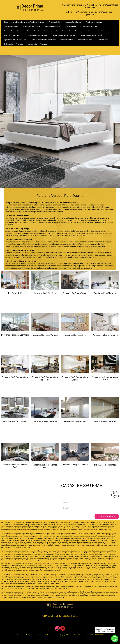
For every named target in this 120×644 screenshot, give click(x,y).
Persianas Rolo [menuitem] (54, 22)
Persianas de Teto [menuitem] (67, 40)
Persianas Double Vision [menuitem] (13, 31)
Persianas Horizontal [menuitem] (69, 31)
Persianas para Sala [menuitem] (11, 26)
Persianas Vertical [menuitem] (50, 31)
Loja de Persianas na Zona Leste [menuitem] (64, 35)
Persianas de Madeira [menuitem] (94, 22)
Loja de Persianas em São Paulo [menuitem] (94, 31)
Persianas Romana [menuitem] (71, 26)
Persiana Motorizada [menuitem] (52, 26)
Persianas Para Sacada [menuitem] (73, 22)
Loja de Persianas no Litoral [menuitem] (37, 35)
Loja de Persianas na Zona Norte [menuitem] (44, 40)
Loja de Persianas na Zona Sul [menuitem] (91, 35)
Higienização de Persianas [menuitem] (13, 44)
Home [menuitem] (6, 22)
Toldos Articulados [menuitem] (85, 40)
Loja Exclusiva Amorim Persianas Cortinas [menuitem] (28, 22)
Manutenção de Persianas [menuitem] (37, 44)
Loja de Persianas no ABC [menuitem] (13, 35)
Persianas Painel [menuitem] (33, 31)
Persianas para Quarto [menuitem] (31, 26)
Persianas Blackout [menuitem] (90, 26)
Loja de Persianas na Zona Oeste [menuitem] (15, 40)
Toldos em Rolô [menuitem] (102, 40)
